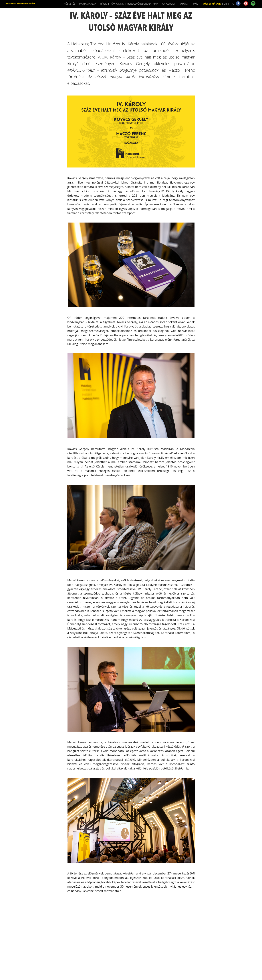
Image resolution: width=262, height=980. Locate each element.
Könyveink (117, 4)
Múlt (196, 4)
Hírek (103, 4)
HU (232, 4)
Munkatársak (88, 4)
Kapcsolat (168, 4)
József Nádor (212, 4)
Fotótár (184, 4)
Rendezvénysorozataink (143, 4)
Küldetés (70, 4)
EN (225, 4)
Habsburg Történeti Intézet (21, 4)
